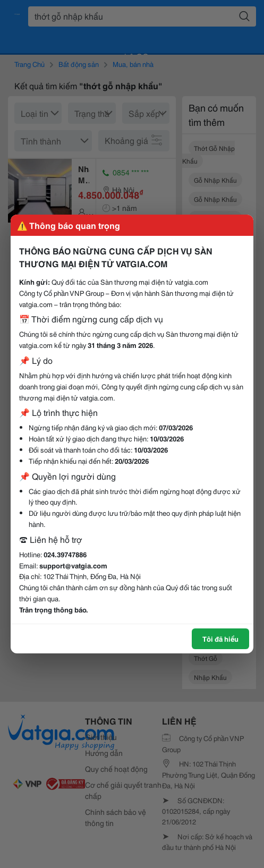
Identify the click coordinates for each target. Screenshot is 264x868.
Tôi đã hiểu (220, 639)
